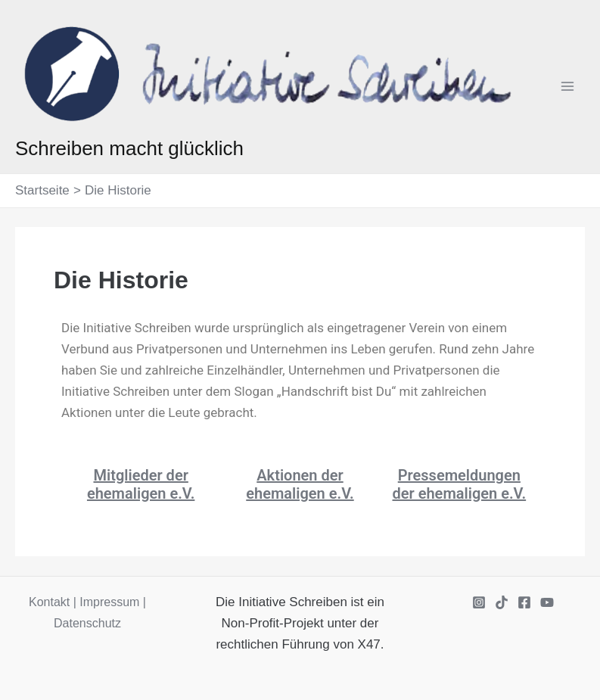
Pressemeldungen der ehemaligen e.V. (460, 484)
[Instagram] (479, 602)
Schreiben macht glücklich (129, 148)
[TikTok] (502, 602)
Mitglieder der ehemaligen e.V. (141, 484)
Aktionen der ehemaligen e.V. (300, 484)
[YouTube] (547, 602)
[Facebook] (524, 602)
